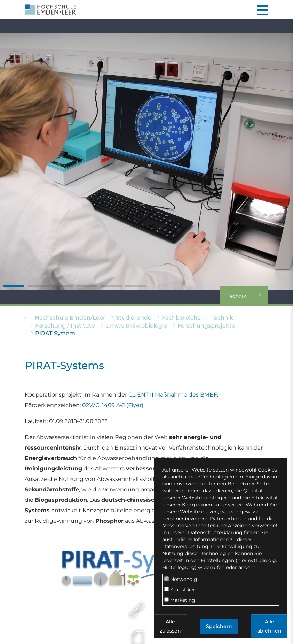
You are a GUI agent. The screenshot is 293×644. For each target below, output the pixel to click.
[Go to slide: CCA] (38, 286)
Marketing (180, 600)
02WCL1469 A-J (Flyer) (113, 405)
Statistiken (180, 590)
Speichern (219, 626)
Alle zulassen (170, 626)
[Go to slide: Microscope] (111, 286)
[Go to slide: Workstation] (136, 286)
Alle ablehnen (269, 626)
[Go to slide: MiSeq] (63, 286)
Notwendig (181, 579)
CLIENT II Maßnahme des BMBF (173, 395)
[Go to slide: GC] (87, 286)
